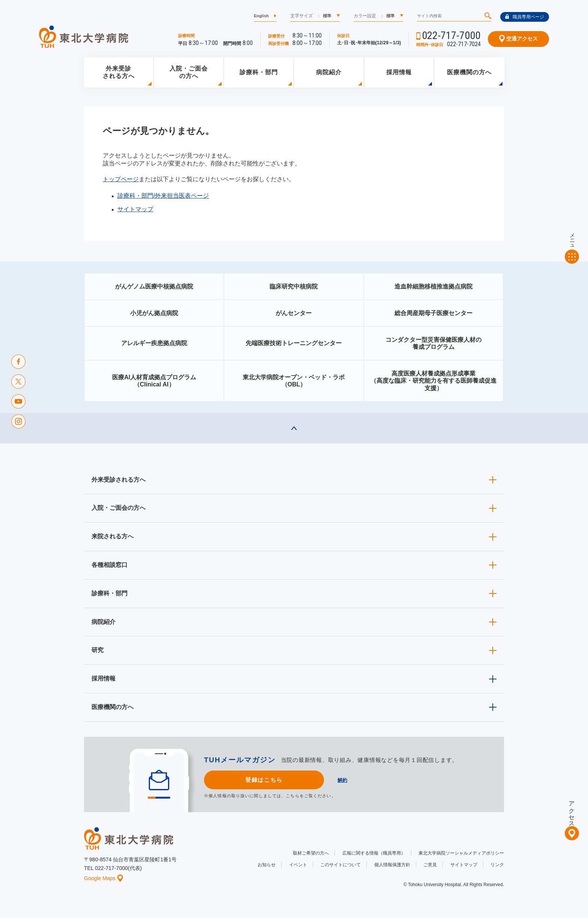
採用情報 (399, 72)
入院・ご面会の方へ (189, 72)
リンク (497, 865)
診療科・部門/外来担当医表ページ (163, 196)
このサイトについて (340, 865)
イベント (298, 865)
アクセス (572, 811)
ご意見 (430, 865)
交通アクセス (518, 39)
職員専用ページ (525, 17)
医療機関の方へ (469, 72)
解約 (342, 780)
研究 (97, 650)
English (261, 16)
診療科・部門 (259, 72)
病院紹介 (329, 72)
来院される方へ (112, 536)
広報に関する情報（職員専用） (374, 853)
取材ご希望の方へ (311, 853)
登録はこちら (264, 780)
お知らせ (267, 865)
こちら (292, 796)
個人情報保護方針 (392, 865)
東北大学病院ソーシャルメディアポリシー (461, 853)
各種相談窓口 (109, 565)
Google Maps (103, 878)
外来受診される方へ (119, 72)
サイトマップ (135, 209)
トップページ (121, 179)
